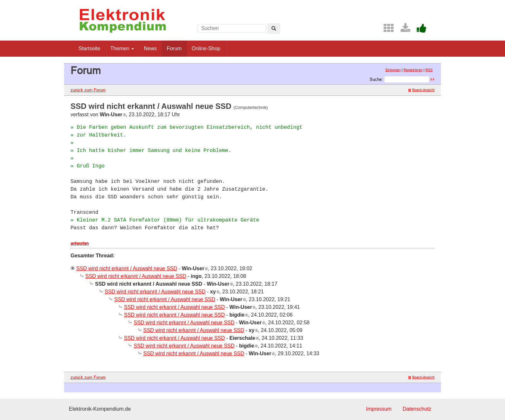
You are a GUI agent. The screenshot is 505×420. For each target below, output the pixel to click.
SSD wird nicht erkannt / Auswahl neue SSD (127, 268)
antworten (80, 243)
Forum (174, 48)
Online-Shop (206, 48)
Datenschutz (417, 409)
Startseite (90, 48)
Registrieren (413, 70)
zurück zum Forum (88, 90)
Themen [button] (122, 48)
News (150, 48)
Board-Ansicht (421, 90)
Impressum (379, 409)
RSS (429, 70)
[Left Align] (274, 29)
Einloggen (393, 70)
